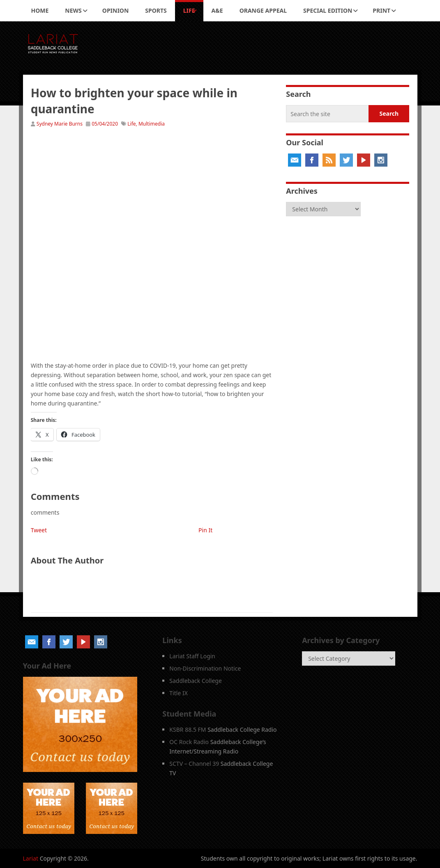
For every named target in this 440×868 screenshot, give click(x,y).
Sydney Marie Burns (60, 124)
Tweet (39, 530)
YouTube (364, 160)
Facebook (312, 160)
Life (189, 10)
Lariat (31, 858)
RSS (329, 160)
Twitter (346, 160)
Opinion (116, 10)
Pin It (205, 530)
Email (295, 160)
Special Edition (328, 10)
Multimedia (152, 124)
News (73, 10)
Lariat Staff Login (192, 656)
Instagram (381, 160)
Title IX (179, 693)
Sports (156, 10)
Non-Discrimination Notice (205, 668)
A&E (217, 10)
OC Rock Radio (189, 742)
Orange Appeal (263, 10)
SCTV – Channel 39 (194, 764)
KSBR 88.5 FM (188, 729)
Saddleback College (196, 681)
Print (381, 10)
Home (40, 10)
